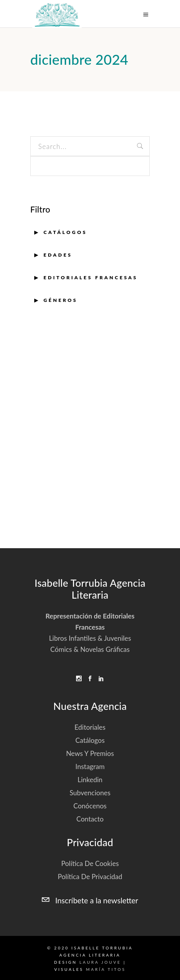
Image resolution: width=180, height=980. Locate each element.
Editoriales (90, 727)
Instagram (90, 766)
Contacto (90, 819)
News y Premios (90, 753)
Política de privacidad (90, 877)
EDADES (58, 255)
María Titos (106, 969)
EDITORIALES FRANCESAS (91, 277)
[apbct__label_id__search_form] (90, 166)
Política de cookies (90, 863)
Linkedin (90, 780)
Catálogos (65, 232)
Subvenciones (90, 793)
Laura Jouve (100, 962)
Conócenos (90, 806)
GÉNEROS (60, 300)
